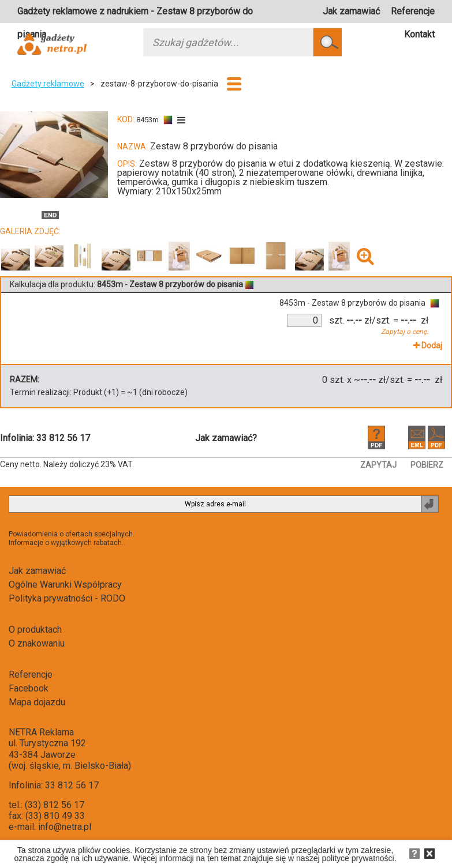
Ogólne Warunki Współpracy (65, 585)
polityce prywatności (358, 858)
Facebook (29, 688)
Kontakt (419, 34)
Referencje (413, 11)
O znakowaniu (37, 643)
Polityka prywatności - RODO (67, 598)
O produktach (35, 630)
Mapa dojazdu (37, 702)
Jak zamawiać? (226, 438)
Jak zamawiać (351, 11)
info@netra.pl (65, 827)
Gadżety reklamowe (48, 84)
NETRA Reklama (41, 732)
